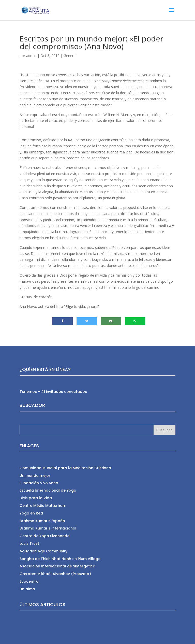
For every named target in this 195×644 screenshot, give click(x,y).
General (70, 56)
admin (31, 56)
